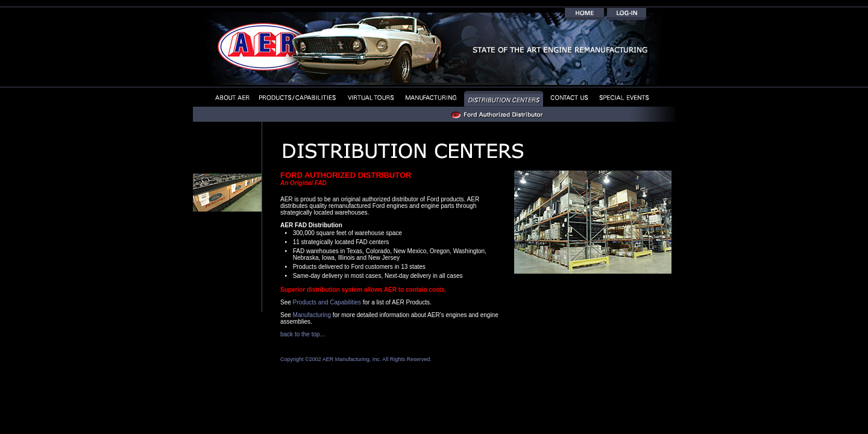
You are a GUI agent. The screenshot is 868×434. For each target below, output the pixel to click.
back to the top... (303, 334)
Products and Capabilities (327, 302)
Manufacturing (312, 315)
